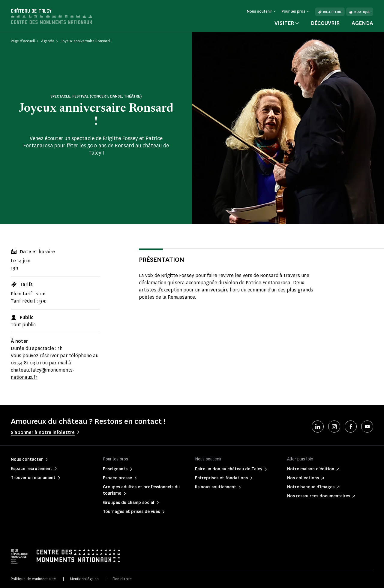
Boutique (360, 12)
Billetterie (330, 12)
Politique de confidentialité (33, 579)
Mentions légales (84, 579)
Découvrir (325, 23)
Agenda (362, 23)
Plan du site (122, 579)
